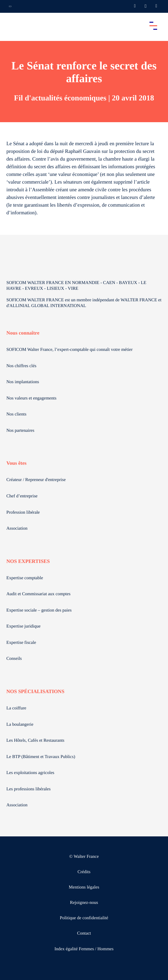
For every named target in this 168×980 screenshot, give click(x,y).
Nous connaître (23, 333)
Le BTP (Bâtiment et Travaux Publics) (41, 757)
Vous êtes (16, 463)
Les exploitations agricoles (30, 773)
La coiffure (16, 708)
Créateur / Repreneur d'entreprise (36, 480)
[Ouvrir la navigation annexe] (10, 6)
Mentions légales (84, 887)
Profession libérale (23, 513)
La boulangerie (20, 725)
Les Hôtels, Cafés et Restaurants (35, 741)
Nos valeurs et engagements (31, 398)
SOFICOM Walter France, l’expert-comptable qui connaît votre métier (69, 350)
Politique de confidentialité (84, 918)
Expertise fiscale (21, 643)
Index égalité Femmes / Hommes (84, 949)
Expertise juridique (23, 626)
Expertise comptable (25, 578)
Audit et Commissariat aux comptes (38, 594)
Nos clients (16, 414)
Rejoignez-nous (84, 903)
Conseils (14, 659)
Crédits (84, 872)
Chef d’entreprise (22, 496)
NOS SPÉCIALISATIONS (35, 692)
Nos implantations (23, 382)
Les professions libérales (28, 789)
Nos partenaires (20, 431)
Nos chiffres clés (21, 366)
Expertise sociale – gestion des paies (39, 610)
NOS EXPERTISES (28, 561)
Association (17, 529)
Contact (84, 933)
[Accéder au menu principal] (153, 26)
